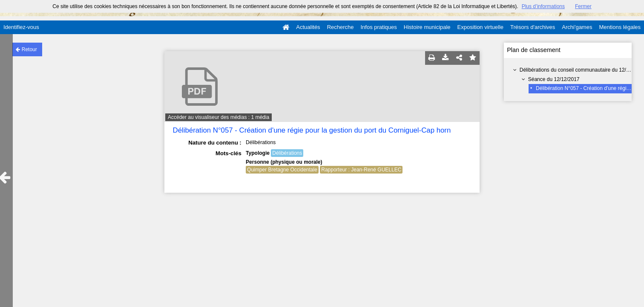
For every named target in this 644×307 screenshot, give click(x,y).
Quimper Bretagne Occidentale (282, 170)
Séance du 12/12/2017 (554, 79)
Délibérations (287, 153)
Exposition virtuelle (480, 27)
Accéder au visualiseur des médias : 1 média (218, 117)
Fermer (583, 6)
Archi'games (577, 27)
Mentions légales (620, 27)
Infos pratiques (379, 27)
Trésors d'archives (533, 27)
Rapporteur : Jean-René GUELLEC (361, 170)
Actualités (308, 27)
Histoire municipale (427, 27)
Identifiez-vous (21, 27)
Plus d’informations (543, 6)
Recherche (341, 27)
